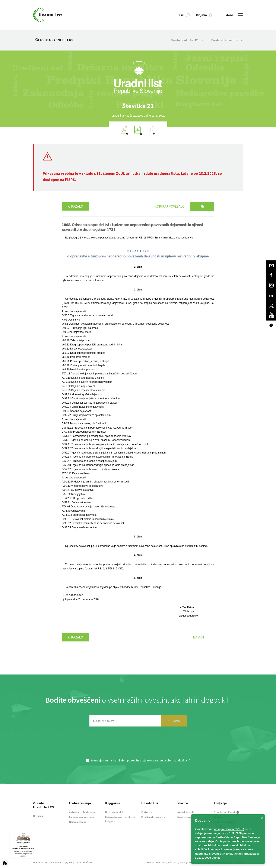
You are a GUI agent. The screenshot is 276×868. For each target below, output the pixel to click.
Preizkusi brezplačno (153, 817)
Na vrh (199, 637)
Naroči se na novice (188, 817)
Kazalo (75, 206)
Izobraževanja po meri (82, 817)
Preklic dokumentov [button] (227, 40)
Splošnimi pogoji (124, 760)
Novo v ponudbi (114, 812)
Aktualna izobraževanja (82, 812)
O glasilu (38, 816)
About (234, 812)
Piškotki (173, 862)
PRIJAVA (174, 721)
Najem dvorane (78, 822)
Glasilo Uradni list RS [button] (187, 40)
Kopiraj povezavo (170, 206)
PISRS (70, 180)
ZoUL (120, 173)
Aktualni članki (186, 812)
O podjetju (220, 812)
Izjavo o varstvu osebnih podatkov (164, 760)
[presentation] (138, 745)
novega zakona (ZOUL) (229, 829)
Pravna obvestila (156, 862)
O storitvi (147, 812)
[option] (138, 106)
